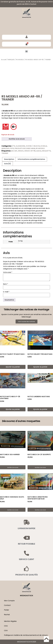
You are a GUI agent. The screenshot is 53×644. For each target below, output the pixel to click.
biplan (23, 189)
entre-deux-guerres (13, 113)
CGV (6, 631)
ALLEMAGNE (20, 146)
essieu (26, 216)
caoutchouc (28, 218)
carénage (28, 208)
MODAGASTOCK (27, 596)
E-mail (6, 292)
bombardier (46, 116)
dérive (34, 213)
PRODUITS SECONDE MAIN (25, 148)
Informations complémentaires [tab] (31, 159)
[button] (27, 51)
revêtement (27, 196)
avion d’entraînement (27, 111)
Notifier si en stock (17, 139)
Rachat (7, 615)
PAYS (12, 148)
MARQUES (11, 60)
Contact (7, 605)
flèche (42, 194)
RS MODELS (20, 60)
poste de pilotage (30, 220)
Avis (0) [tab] (7, 164)
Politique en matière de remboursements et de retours (26, 635)
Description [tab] (9, 159)
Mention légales (10, 621)
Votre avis (8, 272)
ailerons (43, 196)
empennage (9, 203)
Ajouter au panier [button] (13, 367)
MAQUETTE (46, 151)
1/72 (13, 146)
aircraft (14, 151)
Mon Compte (9, 601)
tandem (38, 189)
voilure (23, 194)
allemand (47, 111)
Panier (7, 610)
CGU (6, 626)
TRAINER (5, 153)
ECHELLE (44, 146)
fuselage (24, 199)
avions (39, 151)
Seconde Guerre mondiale (31, 118)
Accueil (4, 60)
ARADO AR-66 (30, 151)
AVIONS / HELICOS (33, 146)
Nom (6, 284)
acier (20, 201)
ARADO (21, 151)
